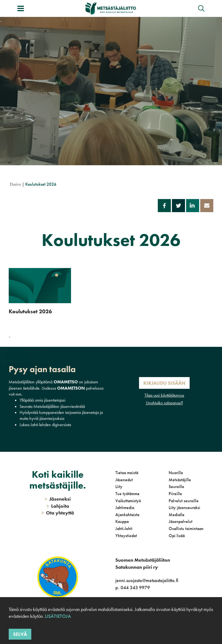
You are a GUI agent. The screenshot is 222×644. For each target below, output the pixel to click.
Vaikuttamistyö (128, 501)
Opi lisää (177, 536)
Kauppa (122, 521)
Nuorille (176, 473)
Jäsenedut (124, 480)
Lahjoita (58, 506)
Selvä (20, 634)
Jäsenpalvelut (181, 521)
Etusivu (15, 184)
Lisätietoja (58, 616)
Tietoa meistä (127, 473)
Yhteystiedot (126, 536)
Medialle (177, 515)
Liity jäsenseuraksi (184, 508)
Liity (119, 487)
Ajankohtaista (127, 515)
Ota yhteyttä (58, 513)
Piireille (175, 494)
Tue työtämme (127, 494)
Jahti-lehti (124, 529)
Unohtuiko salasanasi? (164, 403)
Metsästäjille (180, 480)
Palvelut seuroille (184, 501)
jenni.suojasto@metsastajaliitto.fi (147, 580)
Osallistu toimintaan (186, 529)
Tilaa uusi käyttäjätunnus (164, 395)
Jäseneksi (58, 499)
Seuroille (176, 487)
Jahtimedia (125, 508)
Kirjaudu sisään (164, 383)
